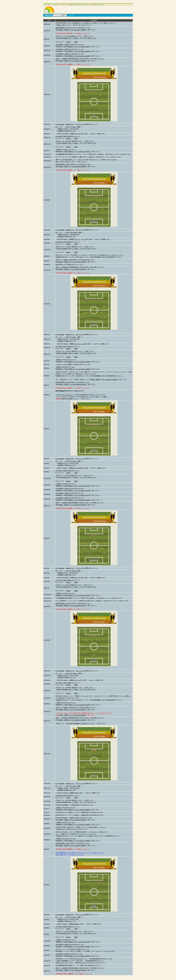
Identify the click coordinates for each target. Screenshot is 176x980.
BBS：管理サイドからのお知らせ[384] (104, 380)
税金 (76, 42)
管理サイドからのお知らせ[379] (79, 486)
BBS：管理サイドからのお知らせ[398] (72, 30)
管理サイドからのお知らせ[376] (79, 500)
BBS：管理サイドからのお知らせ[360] (72, 845)
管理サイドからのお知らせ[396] (79, 51)
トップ (71, 15)
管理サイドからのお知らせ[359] (79, 942)
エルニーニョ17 (80, 344)
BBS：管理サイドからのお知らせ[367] (72, 710)
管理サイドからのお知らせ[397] (79, 47)
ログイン (81, 5)
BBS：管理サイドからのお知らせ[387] (72, 269)
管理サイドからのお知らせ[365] (79, 810)
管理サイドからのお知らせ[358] (79, 947)
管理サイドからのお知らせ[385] (79, 369)
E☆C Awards (60, 124)
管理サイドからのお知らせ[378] (79, 491)
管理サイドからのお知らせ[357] (79, 956)
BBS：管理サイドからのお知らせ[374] (72, 505)
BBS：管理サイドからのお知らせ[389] (72, 262)
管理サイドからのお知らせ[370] (79, 705)
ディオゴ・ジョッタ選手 (63, 364)
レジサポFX (78, 468)
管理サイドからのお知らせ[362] (79, 841)
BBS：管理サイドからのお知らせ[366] (72, 720)
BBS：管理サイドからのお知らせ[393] (72, 61)
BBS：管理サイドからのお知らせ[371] (72, 606)
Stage (68, 42)
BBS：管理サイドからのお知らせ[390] (72, 166)
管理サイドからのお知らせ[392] (79, 152)
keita (76, 924)
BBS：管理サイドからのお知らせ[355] (72, 970)
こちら (101, 5)
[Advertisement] (94, 10)
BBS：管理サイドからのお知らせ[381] (72, 384)
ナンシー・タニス (80, 239)
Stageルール (70, 124)
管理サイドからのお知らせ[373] (79, 595)
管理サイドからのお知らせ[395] (79, 56)
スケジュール (80, 124)
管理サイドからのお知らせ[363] (79, 825)
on (76, 793)
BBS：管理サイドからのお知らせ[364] (72, 820)
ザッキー (78, 134)
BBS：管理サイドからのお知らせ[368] (72, 715)
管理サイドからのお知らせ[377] (79, 495)
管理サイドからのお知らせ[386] (79, 362)
